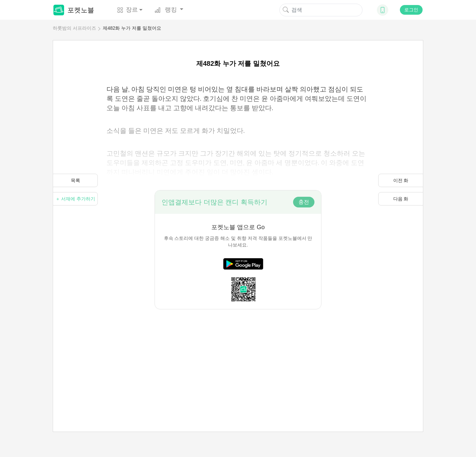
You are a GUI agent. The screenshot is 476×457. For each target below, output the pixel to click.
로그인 (411, 10)
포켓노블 (74, 10)
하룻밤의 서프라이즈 (74, 28)
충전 (304, 202)
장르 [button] (128, 10)
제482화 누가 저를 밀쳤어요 (132, 28)
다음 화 (401, 199)
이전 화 (401, 180)
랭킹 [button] (167, 10)
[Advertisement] (238, 356)
